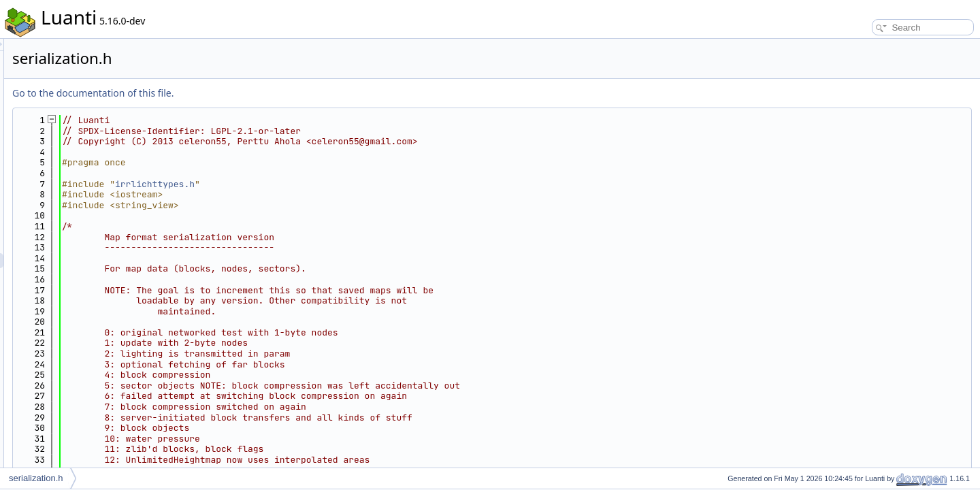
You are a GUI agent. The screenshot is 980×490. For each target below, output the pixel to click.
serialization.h (36, 478)
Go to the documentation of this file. (263, 93)
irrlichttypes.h (325, 184)
